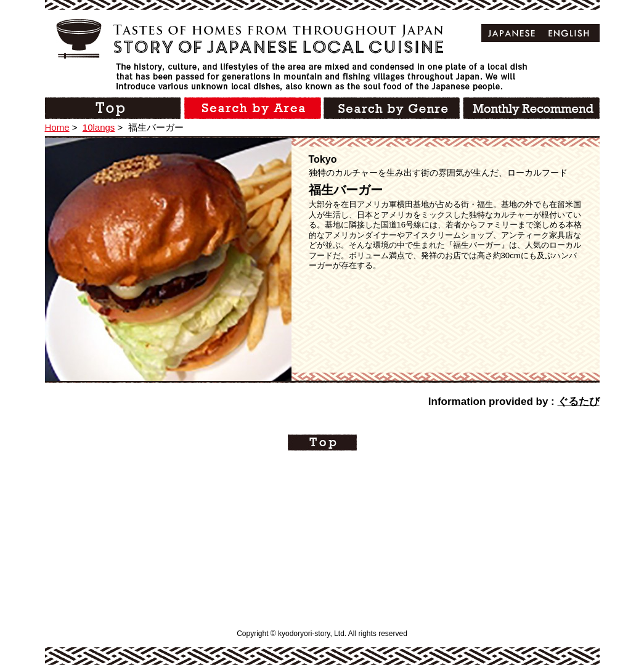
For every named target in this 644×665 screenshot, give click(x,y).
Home (57, 127)
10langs (99, 127)
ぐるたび (579, 402)
